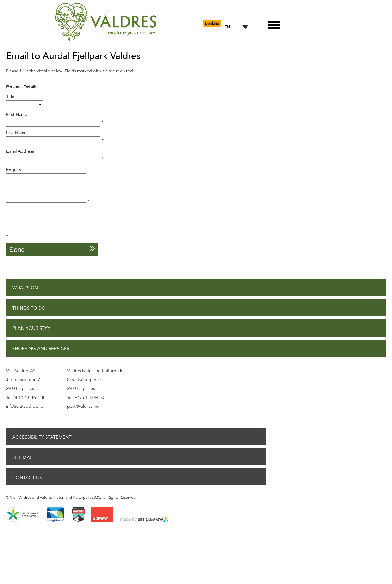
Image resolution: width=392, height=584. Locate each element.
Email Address (20, 151)
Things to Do (29, 314)
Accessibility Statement (42, 443)
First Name (17, 115)
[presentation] (53, 227)
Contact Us (27, 483)
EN (227, 27)
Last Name (16, 133)
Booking (212, 23)
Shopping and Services (41, 354)
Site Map (22, 463)
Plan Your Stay (31, 334)
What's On (25, 294)
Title (10, 97)
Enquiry (14, 170)
